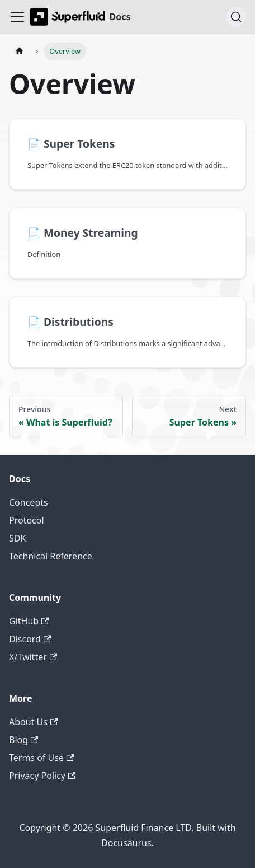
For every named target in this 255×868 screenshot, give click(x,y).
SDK (17, 538)
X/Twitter (33, 657)
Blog (23, 740)
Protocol (27, 520)
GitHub (29, 621)
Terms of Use (41, 758)
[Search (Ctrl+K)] (236, 17)
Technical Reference (51, 556)
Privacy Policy (42, 776)
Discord (30, 639)
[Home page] (20, 51)
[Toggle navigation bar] (17, 17)
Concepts (29, 502)
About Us (33, 722)
